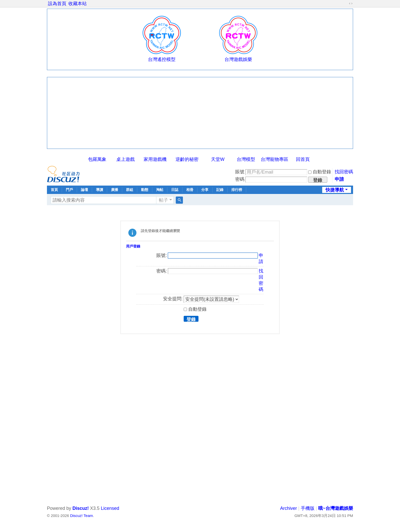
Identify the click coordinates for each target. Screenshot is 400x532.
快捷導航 (335, 190)
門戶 (69, 190)
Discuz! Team (82, 516)
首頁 (54, 190)
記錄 (220, 190)
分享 (205, 190)
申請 (339, 179)
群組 (130, 190)
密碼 (240, 179)
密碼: (162, 271)
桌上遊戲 (126, 159)
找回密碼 (344, 172)
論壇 (84, 190)
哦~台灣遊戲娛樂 (336, 508)
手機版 (308, 508)
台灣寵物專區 (274, 159)
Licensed (110, 508)
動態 (145, 190)
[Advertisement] (200, 113)
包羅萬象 (97, 159)
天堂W (218, 159)
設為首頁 (57, 4)
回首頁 (303, 159)
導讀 (99, 190)
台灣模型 (246, 159)
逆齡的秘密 (187, 159)
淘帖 (160, 190)
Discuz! (81, 508)
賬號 (240, 172)
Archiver (289, 508)
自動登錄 (320, 172)
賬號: (162, 255)
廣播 (115, 190)
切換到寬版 (351, 4)
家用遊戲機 (155, 159)
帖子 (164, 200)
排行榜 (237, 190)
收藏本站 (78, 4)
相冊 (190, 190)
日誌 (175, 190)
